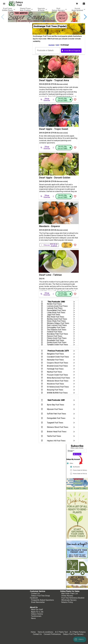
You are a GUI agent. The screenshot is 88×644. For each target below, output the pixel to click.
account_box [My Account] (84, 4)
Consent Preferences (52, 634)
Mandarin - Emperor (50, 226)
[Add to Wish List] (75, 100)
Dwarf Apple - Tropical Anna (54, 80)
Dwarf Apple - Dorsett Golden (55, 178)
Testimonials (36, 616)
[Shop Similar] (45, 100)
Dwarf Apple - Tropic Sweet (54, 129)
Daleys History (37, 614)
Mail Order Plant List (70, 593)
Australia (52, 45)
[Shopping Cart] (77, 4)
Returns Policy (67, 602)
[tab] (9, 9)
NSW (57, 45)
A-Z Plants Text (61, 632)
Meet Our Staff (37, 610)
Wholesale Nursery (69, 600)
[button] (44, 21)
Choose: (49, 245)
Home (33, 632)
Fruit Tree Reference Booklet (73, 598)
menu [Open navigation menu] (4, 4)
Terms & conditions (46, 632)
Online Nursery (67, 596)
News (33, 618)
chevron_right (74, 302)
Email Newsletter (38, 602)
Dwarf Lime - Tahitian (50, 275)
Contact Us (35, 593)
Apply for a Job (37, 612)
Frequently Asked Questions (42, 600)
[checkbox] (15, 32)
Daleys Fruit (20, 4)
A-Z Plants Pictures (78, 632)
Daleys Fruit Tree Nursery (73, 634)
